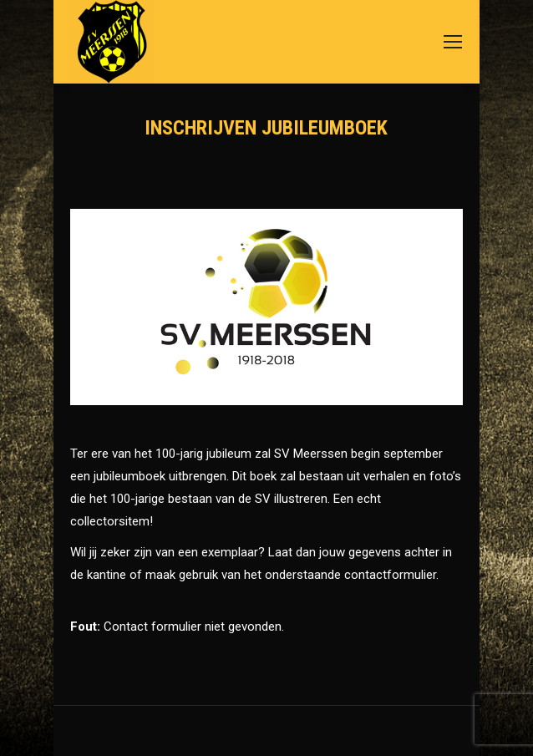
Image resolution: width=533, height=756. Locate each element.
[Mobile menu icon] (453, 42)
